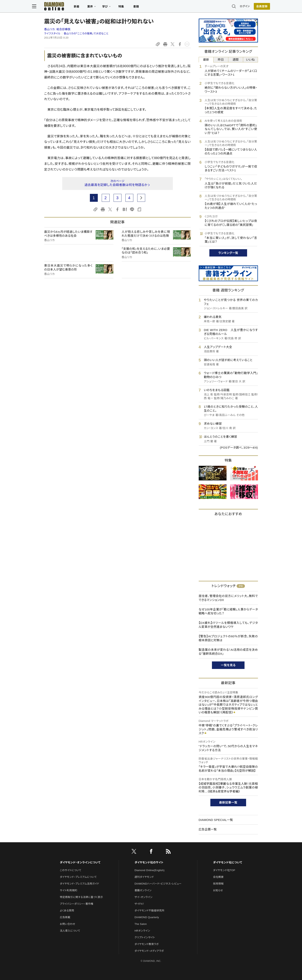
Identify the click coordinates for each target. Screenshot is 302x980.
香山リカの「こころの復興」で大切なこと (86, 33)
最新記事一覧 (228, 802)
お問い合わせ (68, 924)
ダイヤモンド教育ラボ (147, 944)
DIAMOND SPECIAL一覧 (216, 820)
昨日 (221, 60)
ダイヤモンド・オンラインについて (80, 862)
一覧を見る (228, 665)
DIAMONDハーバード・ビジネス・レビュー (158, 884)
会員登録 (250, 7)
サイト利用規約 (69, 890)
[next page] (141, 198)
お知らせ (218, 890)
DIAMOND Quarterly (147, 917)
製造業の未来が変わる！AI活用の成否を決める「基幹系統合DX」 (228, 652)
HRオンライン (142, 931)
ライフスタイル (52, 33)
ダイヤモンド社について (228, 862)
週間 (236, 60)
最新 (206, 60)
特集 (133, 7)
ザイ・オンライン (143, 897)
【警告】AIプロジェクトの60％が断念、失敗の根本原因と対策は (228, 638)
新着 (89, 7)
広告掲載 (65, 917)
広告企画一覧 (208, 829)
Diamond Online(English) (150, 870)
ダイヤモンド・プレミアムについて (78, 877)
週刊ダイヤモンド (144, 877)
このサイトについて (71, 870)
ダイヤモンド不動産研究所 (149, 911)
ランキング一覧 (228, 253)
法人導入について (70, 931)
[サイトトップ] (62, 7)
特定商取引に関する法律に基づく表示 (81, 897)
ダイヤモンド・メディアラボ (149, 951)
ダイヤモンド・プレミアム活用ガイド (79, 884)
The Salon (141, 924)
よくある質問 (67, 911)
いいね (250, 60)
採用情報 (218, 884)
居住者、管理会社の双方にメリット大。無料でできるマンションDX (228, 598)
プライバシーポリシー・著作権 (77, 904)
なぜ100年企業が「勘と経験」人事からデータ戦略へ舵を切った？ (228, 611)
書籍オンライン (143, 890)
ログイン (233, 7)
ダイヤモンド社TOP (224, 870)
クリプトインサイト (145, 937)
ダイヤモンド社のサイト (149, 862)
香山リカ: (57, 29)
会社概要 (218, 877)
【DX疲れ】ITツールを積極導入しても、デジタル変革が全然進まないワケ (228, 625)
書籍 (148, 7)
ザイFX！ (139, 904)
